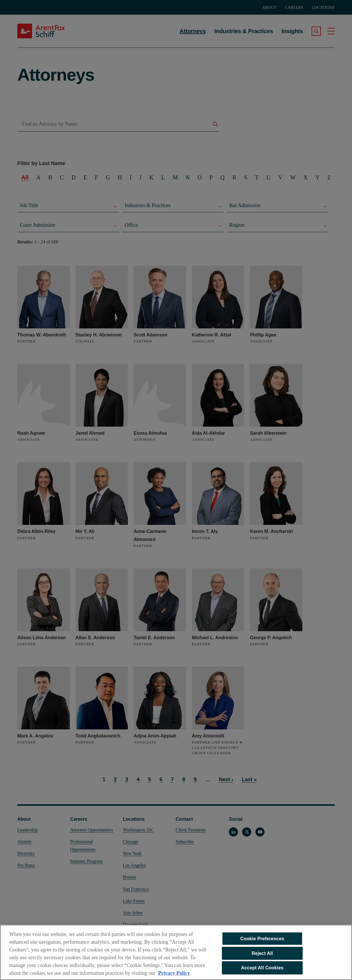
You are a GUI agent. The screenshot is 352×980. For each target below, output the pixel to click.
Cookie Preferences (262, 941)
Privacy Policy (174, 975)
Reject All (262, 956)
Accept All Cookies (262, 970)
